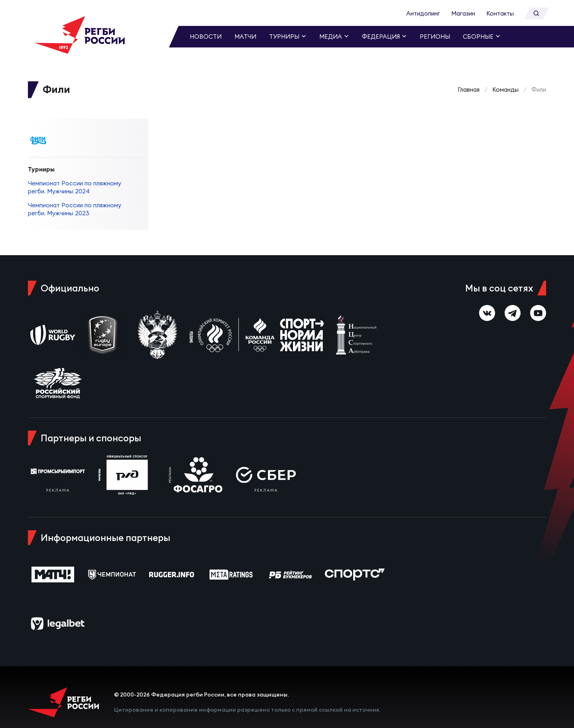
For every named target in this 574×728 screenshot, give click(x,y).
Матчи (245, 36)
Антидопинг (423, 13)
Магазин (463, 13)
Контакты (500, 13)
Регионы (435, 36)
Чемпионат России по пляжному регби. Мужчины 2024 (75, 178)
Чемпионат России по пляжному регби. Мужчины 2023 (75, 200)
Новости (206, 36)
